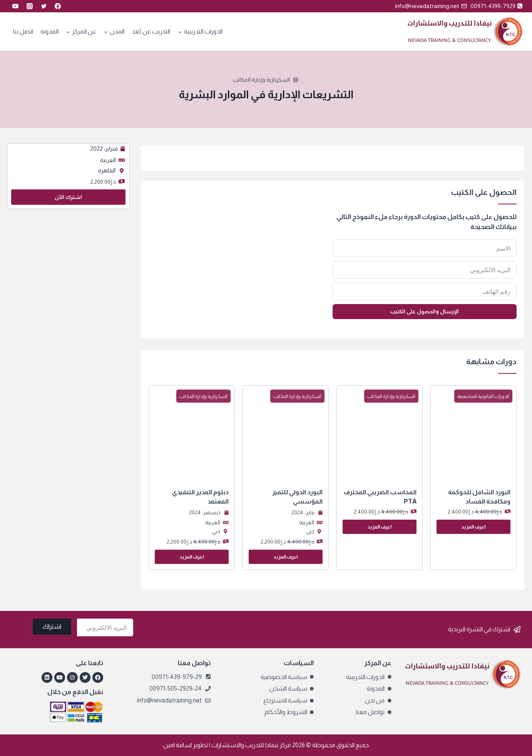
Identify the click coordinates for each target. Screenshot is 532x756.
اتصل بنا (23, 31)
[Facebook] (58, 6)
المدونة (49, 31)
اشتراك (52, 626)
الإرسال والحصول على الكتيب (424, 311)
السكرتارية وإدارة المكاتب (261, 80)
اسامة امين (177, 745)
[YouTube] (15, 6)
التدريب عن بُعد (151, 31)
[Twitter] (44, 6)
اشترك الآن (68, 197)
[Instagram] (30, 6)
